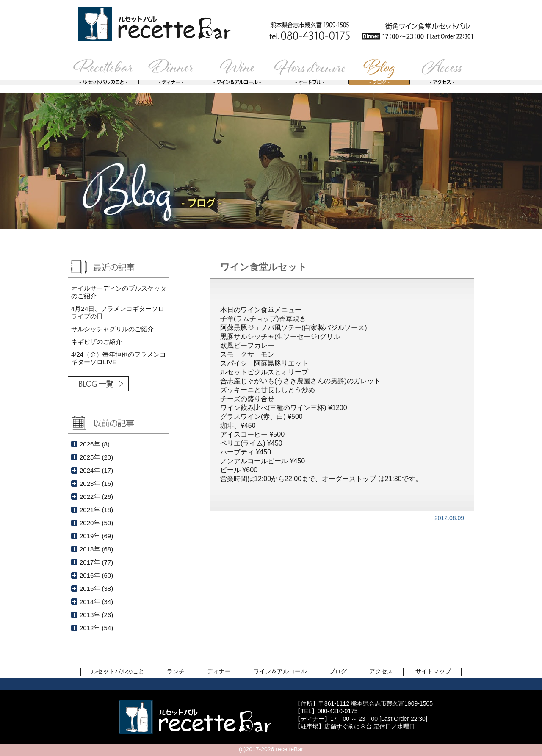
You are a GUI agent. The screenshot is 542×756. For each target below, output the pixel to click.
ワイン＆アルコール (280, 671)
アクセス (381, 671)
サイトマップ (433, 671)
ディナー (219, 671)
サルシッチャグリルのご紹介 (112, 329)
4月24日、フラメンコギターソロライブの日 (118, 312)
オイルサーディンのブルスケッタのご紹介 (119, 292)
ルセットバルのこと (118, 671)
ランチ (176, 671)
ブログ (338, 671)
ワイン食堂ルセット (264, 267)
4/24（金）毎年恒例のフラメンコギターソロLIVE (119, 358)
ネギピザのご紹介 (97, 342)
